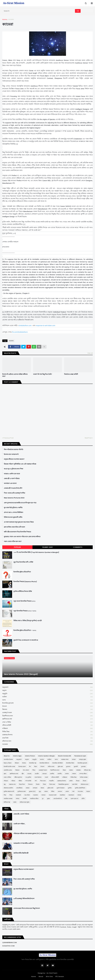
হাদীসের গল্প (7, 802)
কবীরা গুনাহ (51, 767)
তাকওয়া (44, 774)
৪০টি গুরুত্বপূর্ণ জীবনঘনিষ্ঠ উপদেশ (24, 899)
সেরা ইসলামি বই (58, 799)
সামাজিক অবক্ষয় (8, 799)
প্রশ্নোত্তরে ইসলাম (47, 735)
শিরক (11, 795)
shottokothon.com (25, 325)
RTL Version (60, 976)
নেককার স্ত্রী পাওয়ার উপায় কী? (13, 488)
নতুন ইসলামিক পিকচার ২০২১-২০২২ (25, 611)
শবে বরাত (80, 791)
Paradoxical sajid (80, 756)
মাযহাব (28, 788)
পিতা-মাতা (43, 781)
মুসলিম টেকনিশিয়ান (80, 788)
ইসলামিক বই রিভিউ (58, 763)
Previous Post (8, 438)
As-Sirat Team (52, 973)
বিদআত (30, 784)
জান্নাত (71, 770)
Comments (78, 547)
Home (5, 19)
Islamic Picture (30, 756)
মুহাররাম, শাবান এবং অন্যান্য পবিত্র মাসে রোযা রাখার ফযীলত (22, 537)
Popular (17, 547)
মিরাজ (42, 788)
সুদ (43, 799)
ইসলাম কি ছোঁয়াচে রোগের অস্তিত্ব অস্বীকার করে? (15, 375)
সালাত (18, 799)
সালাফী (25, 799)
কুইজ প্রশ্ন (60, 767)
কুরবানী (76, 767)
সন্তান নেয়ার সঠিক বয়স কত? (13, 541)
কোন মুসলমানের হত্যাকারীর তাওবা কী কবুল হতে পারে (20, 503)
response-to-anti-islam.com (46, 325)
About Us (7, 756)
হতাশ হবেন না (74, 799)
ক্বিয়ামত (47, 709)
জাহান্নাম (78, 770)
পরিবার (13, 781)
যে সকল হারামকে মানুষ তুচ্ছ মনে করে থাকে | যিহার (19, 522)
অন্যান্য (42, 759)
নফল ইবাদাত (38, 777)
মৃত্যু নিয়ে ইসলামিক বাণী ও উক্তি (23, 562)
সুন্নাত (48, 799)
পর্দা (36, 781)
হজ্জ (66, 799)
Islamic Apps (17, 756)
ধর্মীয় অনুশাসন (18, 777)
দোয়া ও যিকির (47, 722)
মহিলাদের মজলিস (8, 788)
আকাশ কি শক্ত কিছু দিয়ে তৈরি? (43, 374)
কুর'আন (68, 767)
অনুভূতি (47, 694)
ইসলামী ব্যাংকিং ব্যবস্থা (9, 767)
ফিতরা (78, 781)
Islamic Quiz (47, 547)
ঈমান (36, 767)
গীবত (34, 770)
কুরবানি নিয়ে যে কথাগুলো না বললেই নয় (26, 640)
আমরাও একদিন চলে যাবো (12, 474)
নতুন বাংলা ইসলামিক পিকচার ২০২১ (24, 601)
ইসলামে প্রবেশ (22, 767)
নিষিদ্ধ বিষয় (47, 732)
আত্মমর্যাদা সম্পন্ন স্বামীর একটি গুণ (24, 843)
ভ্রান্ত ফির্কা (47, 738)
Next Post (88, 438)
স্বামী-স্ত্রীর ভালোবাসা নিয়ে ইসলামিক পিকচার (17, 532)
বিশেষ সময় (52, 784)
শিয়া (5, 795)
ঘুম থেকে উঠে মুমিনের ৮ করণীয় (13, 508)
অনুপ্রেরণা (47, 687)
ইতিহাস (17, 763)
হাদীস (83, 799)
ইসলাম (24, 763)
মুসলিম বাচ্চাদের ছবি (9, 791)
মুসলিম (70, 788)
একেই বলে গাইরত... (20, 824)
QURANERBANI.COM (9, 943)
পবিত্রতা (6, 781)
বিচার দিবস (22, 784)
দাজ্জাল (74, 774)
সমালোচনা (71, 795)
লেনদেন (60, 791)
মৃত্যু (40, 791)
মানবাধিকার (19, 788)
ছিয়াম (64, 770)
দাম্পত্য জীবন (83, 774)
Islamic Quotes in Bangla (46, 756)
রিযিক (53, 791)
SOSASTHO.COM (8, 946)
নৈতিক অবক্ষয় (84, 777)
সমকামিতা (62, 795)
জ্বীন (23, 774)
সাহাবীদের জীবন (34, 799)
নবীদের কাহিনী (47, 725)
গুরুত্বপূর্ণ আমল (47, 713)
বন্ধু (5, 784)
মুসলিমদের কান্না (22, 791)
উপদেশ (47, 706)
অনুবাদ (47, 690)
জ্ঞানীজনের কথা (47, 719)
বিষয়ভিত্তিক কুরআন (64, 784)
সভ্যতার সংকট (53, 795)
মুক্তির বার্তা (50, 788)
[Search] (39, 11)
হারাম (15, 802)
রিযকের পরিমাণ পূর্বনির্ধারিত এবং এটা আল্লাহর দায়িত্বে (20, 464)
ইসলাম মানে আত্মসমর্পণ (11, 454)
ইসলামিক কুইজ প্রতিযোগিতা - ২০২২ (25, 630)
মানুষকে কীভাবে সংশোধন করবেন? (14, 459)
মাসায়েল (35, 788)
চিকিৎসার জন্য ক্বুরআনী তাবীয (13, 517)
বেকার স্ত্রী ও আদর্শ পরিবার (12, 479)
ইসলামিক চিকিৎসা (44, 763)
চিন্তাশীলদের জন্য (47, 716)
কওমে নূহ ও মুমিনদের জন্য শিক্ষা (14, 469)
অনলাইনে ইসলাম (8, 759)
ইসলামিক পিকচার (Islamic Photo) (25, 582)
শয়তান (88, 791)
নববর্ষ (46, 777)
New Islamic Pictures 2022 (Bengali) (21, 674)
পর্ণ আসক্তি (28, 781)
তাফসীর (60, 774)
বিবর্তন (38, 784)
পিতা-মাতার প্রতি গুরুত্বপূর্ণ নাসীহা (15, 493)
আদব (47, 700)
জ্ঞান (5, 774)
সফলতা (43, 795)
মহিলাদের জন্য (47, 741)
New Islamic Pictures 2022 (14, 498)
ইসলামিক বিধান (70, 763)
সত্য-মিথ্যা (27, 795)
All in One (49, 976)
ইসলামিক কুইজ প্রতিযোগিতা (22, 572)
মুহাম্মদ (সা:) (32, 791)
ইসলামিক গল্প (33, 763)
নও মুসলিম (28, 777)
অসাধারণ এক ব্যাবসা (10, 483)
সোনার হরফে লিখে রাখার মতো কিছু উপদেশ (27, 908)
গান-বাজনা (26, 770)
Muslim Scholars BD (64, 756)
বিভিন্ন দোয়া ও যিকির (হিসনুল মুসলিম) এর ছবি (28, 621)
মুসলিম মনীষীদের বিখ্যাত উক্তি (23, 591)
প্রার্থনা (71, 781)
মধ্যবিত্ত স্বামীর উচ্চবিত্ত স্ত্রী (21, 853)
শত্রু (73, 791)
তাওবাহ (29, 774)
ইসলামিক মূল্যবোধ (47, 703)
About (41, 976)
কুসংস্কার (83, 767)
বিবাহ (44, 784)
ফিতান (85, 781)
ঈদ (30, 767)
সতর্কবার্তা (18, 795)
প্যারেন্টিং (51, 781)
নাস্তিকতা (47, 728)
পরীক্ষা (20, 781)
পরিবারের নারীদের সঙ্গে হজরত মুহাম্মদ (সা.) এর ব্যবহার (30, 834)
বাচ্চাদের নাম (12, 784)
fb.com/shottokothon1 (20, 332)
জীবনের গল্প (87, 770)
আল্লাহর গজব (65, 759)
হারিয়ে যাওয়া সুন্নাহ (25, 802)
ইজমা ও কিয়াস (8, 763)
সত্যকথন (11, 19)
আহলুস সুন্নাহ (83, 759)
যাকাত (46, 791)
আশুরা (74, 759)
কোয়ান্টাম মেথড (8, 770)
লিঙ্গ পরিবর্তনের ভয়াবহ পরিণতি (14, 450)
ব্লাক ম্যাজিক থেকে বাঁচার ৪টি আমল (14, 527)
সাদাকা (79, 795)
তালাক (67, 774)
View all (90, 353)
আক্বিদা (47, 697)
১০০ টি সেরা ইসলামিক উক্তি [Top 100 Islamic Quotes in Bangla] (36, 552)
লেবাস (67, 791)
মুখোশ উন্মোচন (61, 788)
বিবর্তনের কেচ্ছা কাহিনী (71, 374)
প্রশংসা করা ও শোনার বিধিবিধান (14, 512)
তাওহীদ (37, 774)
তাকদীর (52, 774)
